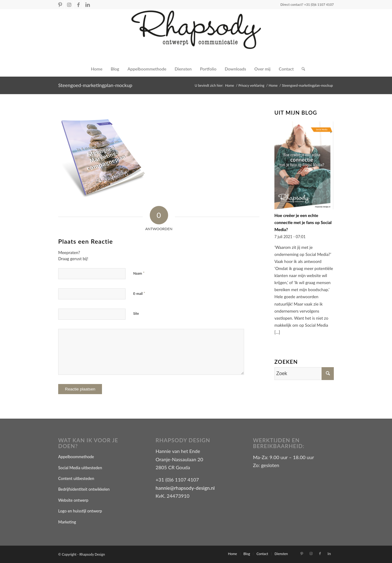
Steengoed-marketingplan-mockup (95, 85)
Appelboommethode (76, 457)
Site (136, 313)
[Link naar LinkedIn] (88, 5)
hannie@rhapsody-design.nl (185, 488)
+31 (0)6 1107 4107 (319, 4)
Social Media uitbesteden (80, 468)
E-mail (139, 293)
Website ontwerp (73, 500)
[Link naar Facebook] (78, 5)
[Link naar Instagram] (69, 5)
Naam (139, 273)
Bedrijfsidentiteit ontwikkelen (84, 489)
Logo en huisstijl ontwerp (80, 511)
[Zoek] (301, 69)
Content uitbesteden (76, 478)
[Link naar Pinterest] (60, 5)
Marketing (67, 522)
